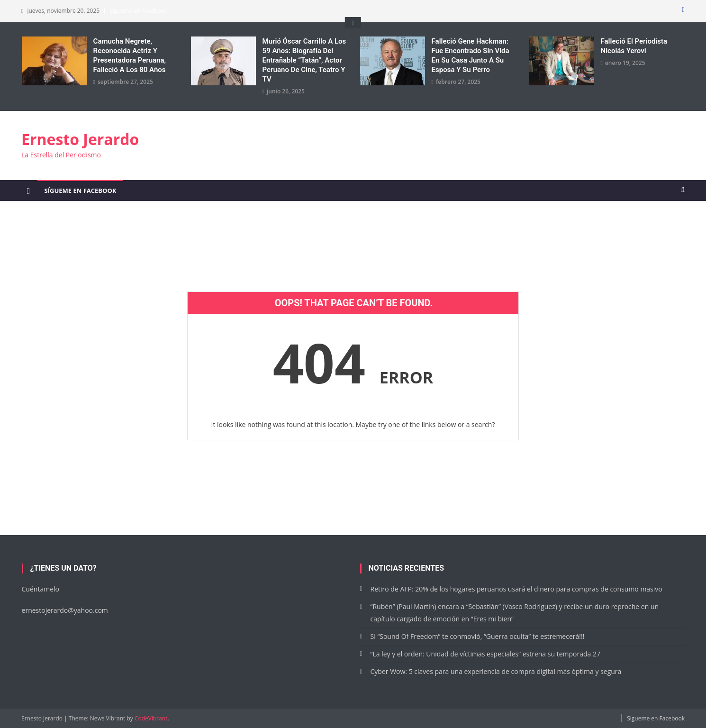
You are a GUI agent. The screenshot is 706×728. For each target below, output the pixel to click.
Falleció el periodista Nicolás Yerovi (634, 46)
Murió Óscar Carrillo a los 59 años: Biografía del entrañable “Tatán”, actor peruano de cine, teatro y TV (304, 60)
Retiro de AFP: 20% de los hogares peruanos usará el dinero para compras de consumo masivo (516, 589)
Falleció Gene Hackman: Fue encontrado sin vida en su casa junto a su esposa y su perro (471, 55)
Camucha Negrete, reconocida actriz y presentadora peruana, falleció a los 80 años (130, 55)
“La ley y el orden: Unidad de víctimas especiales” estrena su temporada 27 (485, 654)
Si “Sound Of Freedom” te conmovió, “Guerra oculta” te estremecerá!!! (478, 636)
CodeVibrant (151, 718)
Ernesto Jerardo (80, 139)
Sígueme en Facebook (138, 11)
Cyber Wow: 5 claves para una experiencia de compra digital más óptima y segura (496, 671)
